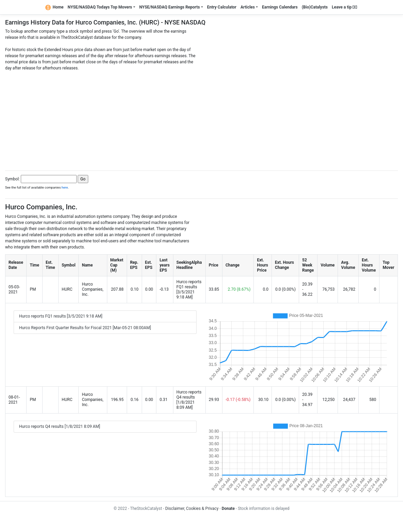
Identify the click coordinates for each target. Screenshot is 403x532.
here (65, 187)
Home (55, 7)
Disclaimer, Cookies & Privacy (192, 509)
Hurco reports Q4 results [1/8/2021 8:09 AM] (60, 426)
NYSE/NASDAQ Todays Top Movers (100, 7)
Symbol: (12, 179)
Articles (248, 7)
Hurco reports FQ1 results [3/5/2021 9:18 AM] (61, 316)
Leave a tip (344, 7)
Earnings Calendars (280, 7)
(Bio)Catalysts (315, 7)
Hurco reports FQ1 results (189, 284)
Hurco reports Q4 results (189, 395)
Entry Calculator (222, 7)
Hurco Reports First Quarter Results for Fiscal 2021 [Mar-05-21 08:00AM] (85, 328)
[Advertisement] (201, 119)
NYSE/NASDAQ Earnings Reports (170, 7)
